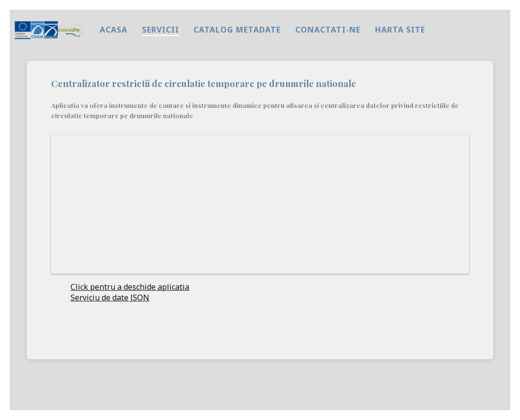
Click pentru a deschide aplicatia (130, 287)
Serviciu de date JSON (110, 297)
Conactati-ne (328, 30)
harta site (400, 30)
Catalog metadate (237, 30)
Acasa (114, 30)
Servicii (161, 30)
